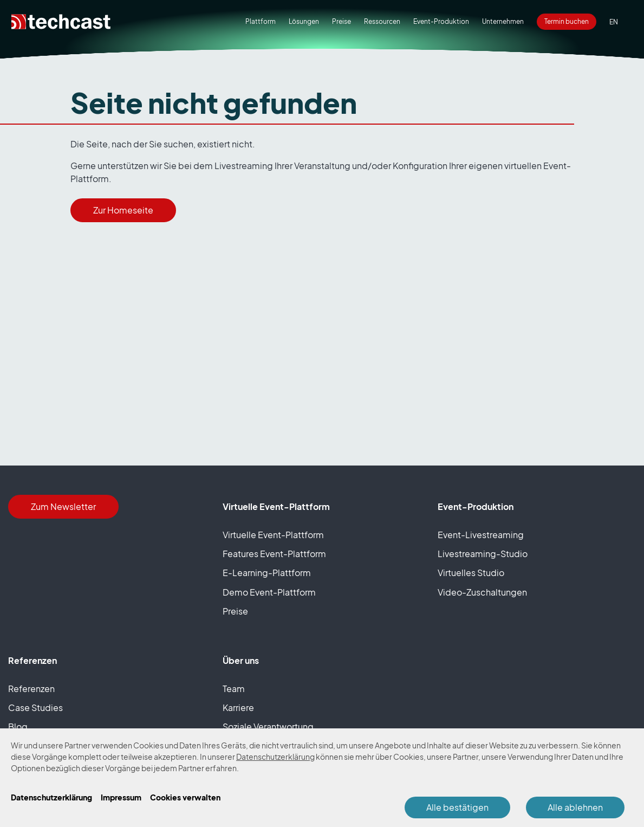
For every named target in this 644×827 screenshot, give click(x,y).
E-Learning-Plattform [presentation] (267, 573)
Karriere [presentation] (238, 708)
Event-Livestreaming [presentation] (481, 535)
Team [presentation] (234, 689)
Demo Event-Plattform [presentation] (269, 592)
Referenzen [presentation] (31, 689)
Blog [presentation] (18, 727)
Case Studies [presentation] (35, 708)
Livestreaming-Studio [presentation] (483, 554)
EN (614, 22)
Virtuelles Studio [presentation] (471, 573)
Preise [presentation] (235, 611)
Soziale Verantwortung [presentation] (268, 727)
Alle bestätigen (457, 807)
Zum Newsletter (63, 507)
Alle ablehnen (575, 807)
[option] (614, 22)
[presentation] (341, 22)
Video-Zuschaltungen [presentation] (482, 592)
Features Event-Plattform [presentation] (274, 554)
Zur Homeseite (123, 210)
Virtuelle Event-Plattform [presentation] (273, 535)
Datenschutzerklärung (275, 757)
